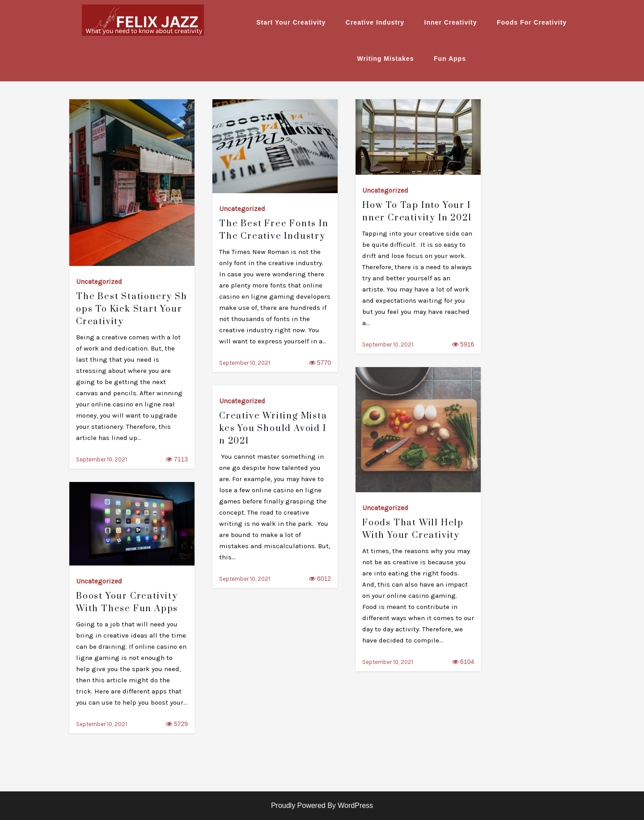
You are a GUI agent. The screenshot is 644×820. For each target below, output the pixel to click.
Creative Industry (375, 22)
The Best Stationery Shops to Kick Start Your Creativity (132, 309)
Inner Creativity (451, 22)
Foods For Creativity (532, 22)
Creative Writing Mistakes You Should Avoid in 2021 (273, 429)
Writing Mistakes (385, 59)
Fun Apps (450, 59)
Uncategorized (99, 282)
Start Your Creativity (291, 22)
